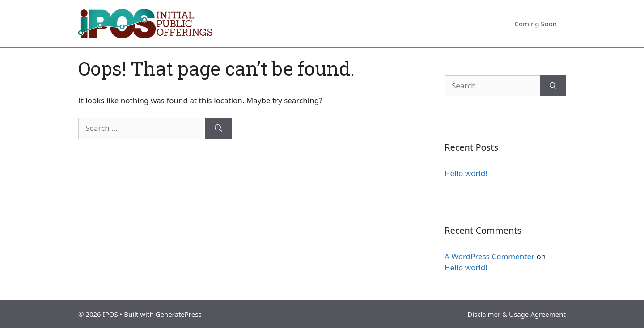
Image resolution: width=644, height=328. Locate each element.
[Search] (218, 128)
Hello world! (466, 173)
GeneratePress (178, 314)
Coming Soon (536, 24)
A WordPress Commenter (489, 256)
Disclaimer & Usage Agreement (517, 314)
